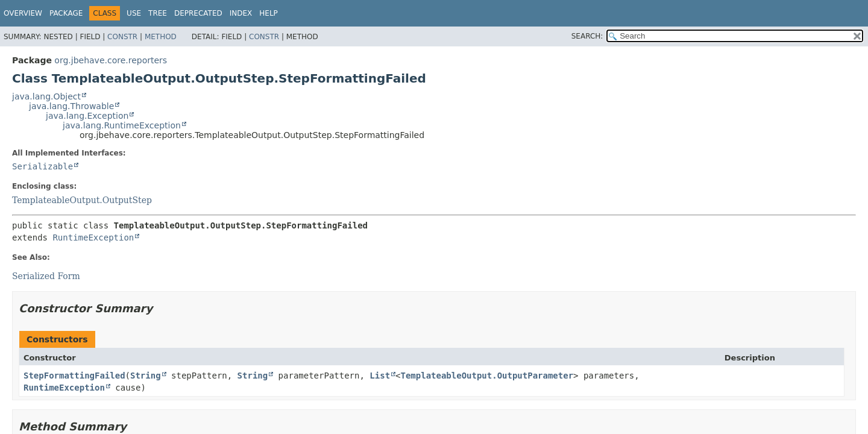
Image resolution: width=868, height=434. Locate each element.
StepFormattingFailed (74, 376)
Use (134, 13)
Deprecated (198, 13)
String (146, 376)
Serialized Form (46, 276)
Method (161, 37)
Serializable (42, 166)
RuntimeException (93, 237)
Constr (122, 37)
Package (66, 13)
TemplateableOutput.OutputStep (82, 200)
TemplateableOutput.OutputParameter (487, 376)
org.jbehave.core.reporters (111, 60)
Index (241, 13)
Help (269, 13)
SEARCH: (587, 36)
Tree (158, 13)
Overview (23, 13)
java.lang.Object (46, 96)
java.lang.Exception (87, 116)
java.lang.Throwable (71, 106)
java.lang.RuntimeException (122, 125)
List (380, 376)
